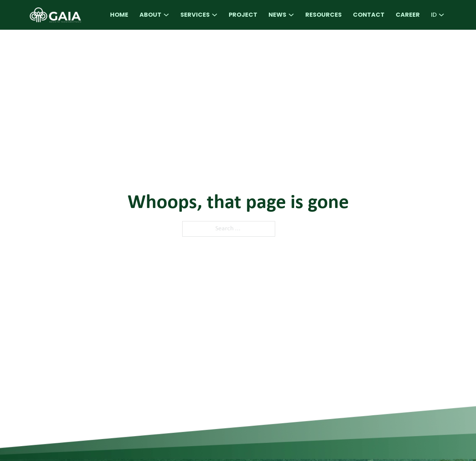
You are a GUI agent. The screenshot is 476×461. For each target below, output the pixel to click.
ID (434, 15)
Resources (324, 15)
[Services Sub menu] (215, 15)
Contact (369, 15)
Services (195, 15)
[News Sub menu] (291, 15)
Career (408, 15)
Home (119, 15)
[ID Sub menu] (441, 15)
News (277, 15)
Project (243, 15)
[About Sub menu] (166, 15)
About (150, 15)
